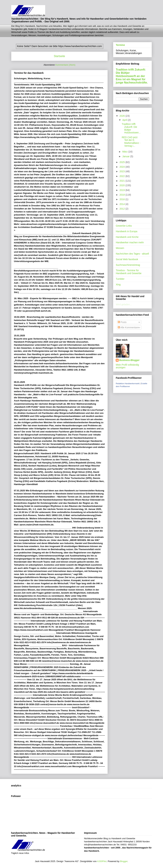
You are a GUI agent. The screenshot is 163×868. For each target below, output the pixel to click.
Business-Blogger (129, 360)
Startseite (59, 56)
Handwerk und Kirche (127, 237)
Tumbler (120, 279)
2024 (123, 167)
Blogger (124, 861)
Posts (122, 322)
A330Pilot (102, 861)
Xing (118, 285)
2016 (123, 199)
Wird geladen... (124, 304)
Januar (126, 156)
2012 (123, 209)
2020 (123, 185)
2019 (123, 190)
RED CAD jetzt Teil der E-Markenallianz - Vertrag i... (131, 142)
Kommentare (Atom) (65, 65)
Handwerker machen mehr (130, 242)
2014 (123, 204)
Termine (120, 45)
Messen (120, 248)
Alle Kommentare (128, 327)
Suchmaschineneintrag (128, 265)
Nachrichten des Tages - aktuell (132, 254)
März (125, 152)
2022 (123, 176)
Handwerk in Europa (127, 231)
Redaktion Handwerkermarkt (128, 383)
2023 (123, 171)
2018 (123, 195)
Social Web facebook (127, 259)
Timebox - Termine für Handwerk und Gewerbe (129, 272)
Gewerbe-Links (124, 226)
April (125, 120)
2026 (123, 116)
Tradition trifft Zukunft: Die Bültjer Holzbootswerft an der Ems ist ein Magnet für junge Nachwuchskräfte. (132, 76)
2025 (123, 162)
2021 (123, 181)
